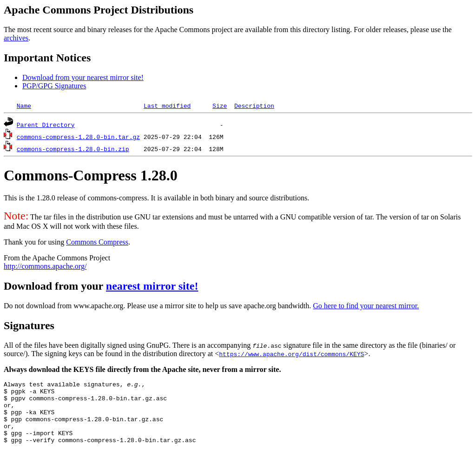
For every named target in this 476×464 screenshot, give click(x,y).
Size (220, 106)
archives (16, 38)
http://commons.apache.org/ (45, 266)
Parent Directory (46, 125)
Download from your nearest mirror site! (83, 77)
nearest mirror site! (152, 286)
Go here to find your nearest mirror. (366, 306)
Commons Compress (97, 242)
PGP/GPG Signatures (54, 86)
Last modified (167, 106)
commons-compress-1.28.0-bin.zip (73, 149)
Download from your (55, 286)
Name (24, 106)
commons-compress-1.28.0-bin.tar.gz (78, 137)
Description (254, 106)
